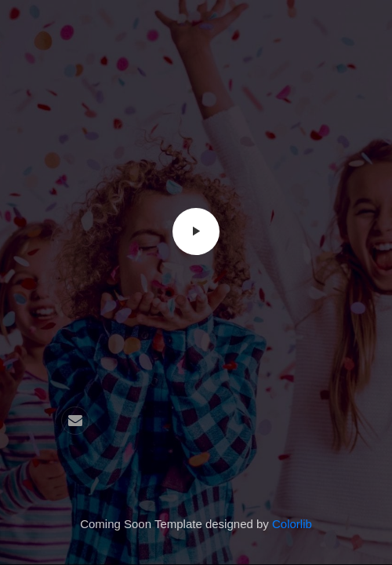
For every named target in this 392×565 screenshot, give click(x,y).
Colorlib (292, 524)
